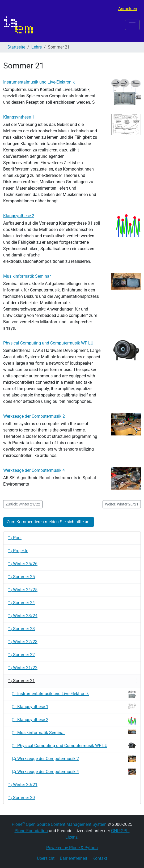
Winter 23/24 (23, 616)
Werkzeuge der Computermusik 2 (34, 416)
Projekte (18, 551)
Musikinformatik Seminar (27, 276)
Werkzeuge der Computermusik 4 (34, 470)
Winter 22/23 (23, 642)
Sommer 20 (21, 798)
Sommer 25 (21, 577)
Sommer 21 (21, 681)
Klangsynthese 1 (19, 117)
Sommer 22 (21, 655)
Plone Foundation (31, 831)
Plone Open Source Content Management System (59, 824)
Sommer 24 (21, 603)
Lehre (37, 47)
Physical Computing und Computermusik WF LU (48, 343)
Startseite (16, 47)
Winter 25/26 (23, 564)
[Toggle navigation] (132, 25)
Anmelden (128, 9)
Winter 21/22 (23, 668)
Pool (15, 538)
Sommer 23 (21, 629)
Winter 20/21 (23, 785)
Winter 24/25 (23, 590)
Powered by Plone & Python (72, 848)
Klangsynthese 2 (19, 216)
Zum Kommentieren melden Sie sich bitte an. (49, 522)
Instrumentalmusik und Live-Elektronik (39, 82)
